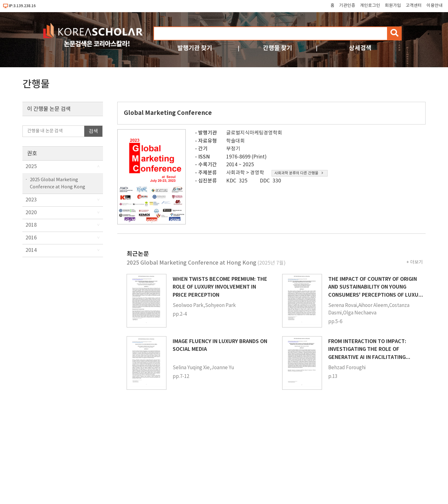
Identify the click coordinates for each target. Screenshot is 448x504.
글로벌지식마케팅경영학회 (254, 133)
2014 (31, 250)
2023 (31, 200)
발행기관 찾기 (195, 48)
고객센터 (414, 6)
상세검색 (360, 48)
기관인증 (347, 6)
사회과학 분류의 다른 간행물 (299, 173)
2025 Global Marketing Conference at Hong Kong (58, 183)
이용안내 (435, 6)
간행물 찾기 (278, 48)
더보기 (416, 262)
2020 (31, 213)
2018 (31, 225)
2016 (31, 238)
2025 (31, 167)
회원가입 (393, 6)
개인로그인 (370, 6)
